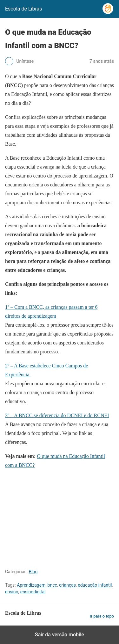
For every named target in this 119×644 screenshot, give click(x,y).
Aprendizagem (31, 585)
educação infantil (95, 585)
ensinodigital (33, 592)
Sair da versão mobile (60, 635)
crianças (67, 585)
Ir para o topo (102, 616)
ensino (12, 592)
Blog (33, 572)
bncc (52, 585)
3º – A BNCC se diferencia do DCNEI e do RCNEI (57, 415)
